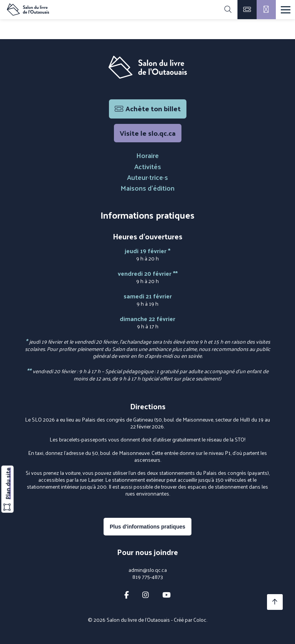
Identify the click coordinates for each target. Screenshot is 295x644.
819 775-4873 (148, 577)
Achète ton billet (148, 108)
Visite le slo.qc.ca (148, 133)
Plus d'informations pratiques (147, 527)
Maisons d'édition (147, 188)
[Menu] (286, 10)
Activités (148, 166)
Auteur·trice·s (147, 177)
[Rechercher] (228, 10)
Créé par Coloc (190, 620)
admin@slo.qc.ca (148, 570)
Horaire (147, 155)
